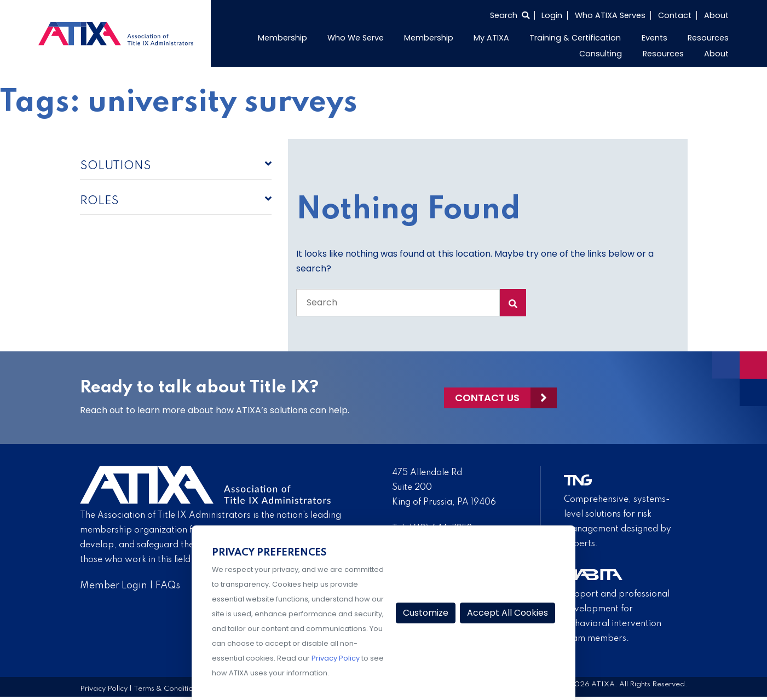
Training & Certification (575, 38)
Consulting (601, 54)
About (716, 15)
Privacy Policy (104, 689)
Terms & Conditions (167, 689)
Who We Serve (356, 38)
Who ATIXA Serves (610, 15)
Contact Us (487, 398)
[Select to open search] (510, 15)
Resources (708, 38)
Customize (426, 613)
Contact (675, 15)
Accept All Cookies (508, 613)
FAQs (168, 586)
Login (552, 15)
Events (654, 38)
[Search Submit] (513, 303)
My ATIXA (491, 38)
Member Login (114, 586)
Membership (282, 38)
